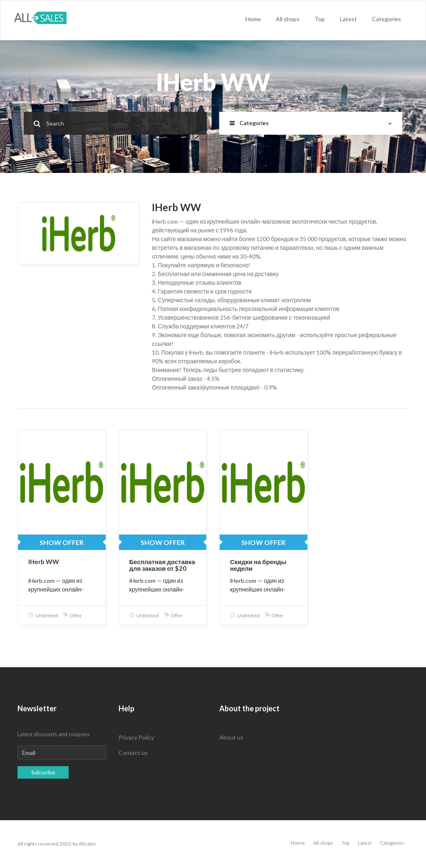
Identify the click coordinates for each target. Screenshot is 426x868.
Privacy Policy (136, 737)
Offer (73, 615)
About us (231, 737)
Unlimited (43, 615)
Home (253, 19)
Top (320, 19)
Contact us (133, 753)
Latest (348, 19)
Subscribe (43, 772)
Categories (386, 19)
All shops (288, 19)
